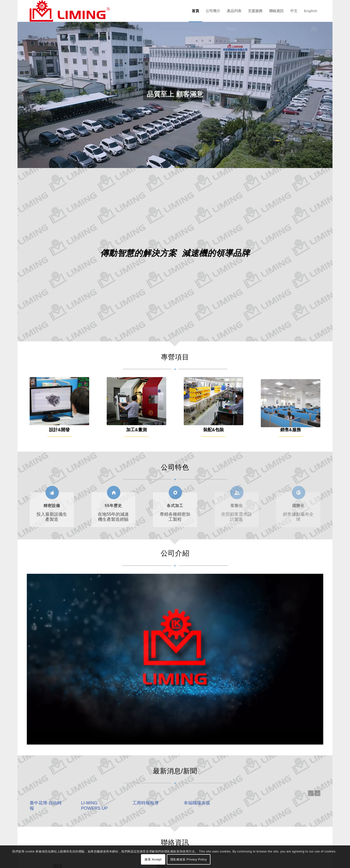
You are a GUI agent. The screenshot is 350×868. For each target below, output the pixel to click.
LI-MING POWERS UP (111, 805)
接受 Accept (153, 860)
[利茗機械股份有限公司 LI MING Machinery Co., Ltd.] (70, 11)
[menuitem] (195, 11)
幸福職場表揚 (213, 803)
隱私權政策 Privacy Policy (189, 860)
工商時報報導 (162, 803)
